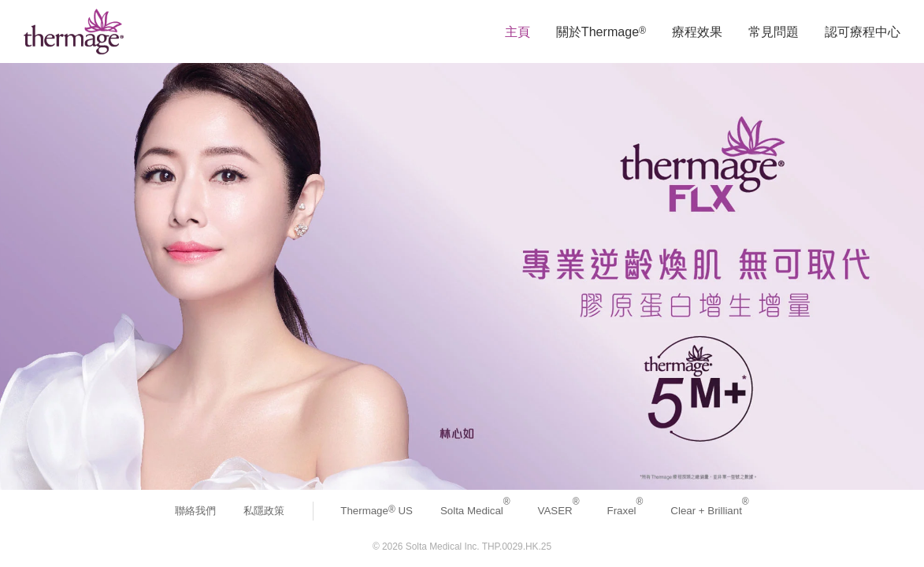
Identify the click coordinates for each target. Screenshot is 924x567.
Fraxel (625, 511)
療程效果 (697, 31)
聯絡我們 (195, 511)
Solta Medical (475, 511)
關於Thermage (601, 31)
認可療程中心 (863, 31)
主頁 (518, 31)
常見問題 (774, 31)
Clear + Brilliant (709, 511)
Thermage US (377, 511)
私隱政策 (264, 511)
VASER (559, 511)
